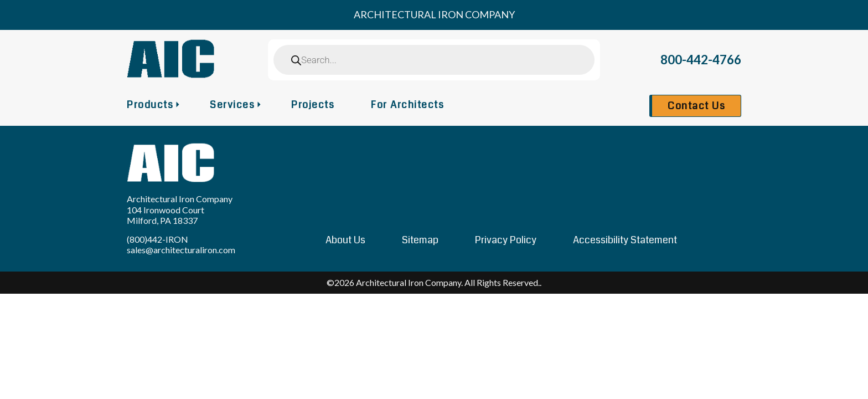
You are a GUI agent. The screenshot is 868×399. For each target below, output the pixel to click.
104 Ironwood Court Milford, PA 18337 (166, 215)
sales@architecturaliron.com (181, 250)
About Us (345, 240)
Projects (313, 105)
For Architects (407, 105)
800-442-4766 (701, 60)
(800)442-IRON (157, 239)
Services (232, 105)
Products (150, 105)
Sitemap (420, 240)
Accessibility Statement (625, 240)
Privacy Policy (506, 240)
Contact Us (696, 106)
